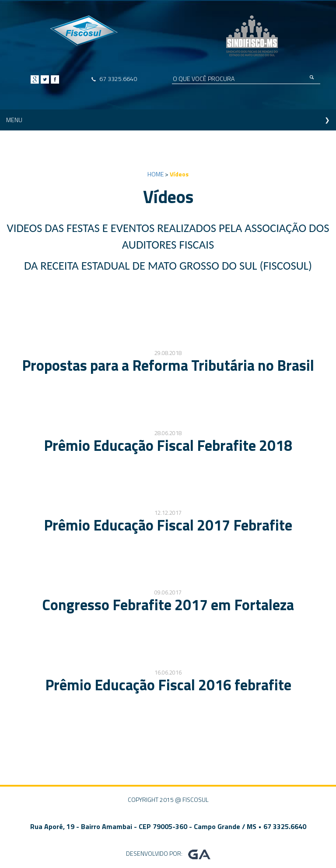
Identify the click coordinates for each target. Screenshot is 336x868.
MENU (14, 120)
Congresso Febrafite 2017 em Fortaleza (168, 604)
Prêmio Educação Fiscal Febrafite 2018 (168, 445)
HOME (156, 174)
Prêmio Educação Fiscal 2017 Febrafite (168, 525)
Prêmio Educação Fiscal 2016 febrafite (168, 685)
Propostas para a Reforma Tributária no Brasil (168, 365)
